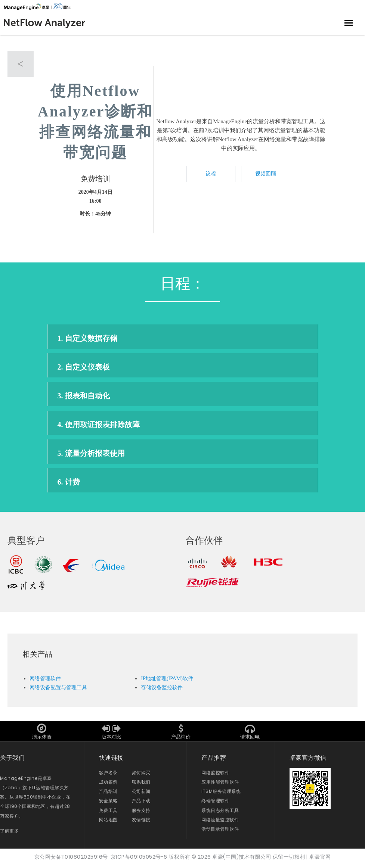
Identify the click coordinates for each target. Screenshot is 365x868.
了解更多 (9, 833)
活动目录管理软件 (220, 832)
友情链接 (141, 822)
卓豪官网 (320, 859)
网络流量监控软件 (220, 822)
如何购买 (141, 775)
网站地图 (108, 822)
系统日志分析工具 (220, 813)
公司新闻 (141, 794)
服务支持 (141, 813)
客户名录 (108, 775)
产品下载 (141, 804)
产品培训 (108, 794)
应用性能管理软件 (220, 785)
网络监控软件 (215, 775)
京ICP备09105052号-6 (139, 859)
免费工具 (108, 813)
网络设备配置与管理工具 (58, 690)
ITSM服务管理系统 (221, 794)
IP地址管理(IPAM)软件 (167, 681)
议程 (211, 175)
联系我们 (141, 785)
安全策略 (108, 804)
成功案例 (108, 785)
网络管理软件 (45, 681)
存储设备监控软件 (162, 690)
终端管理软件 (215, 804)
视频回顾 (266, 175)
